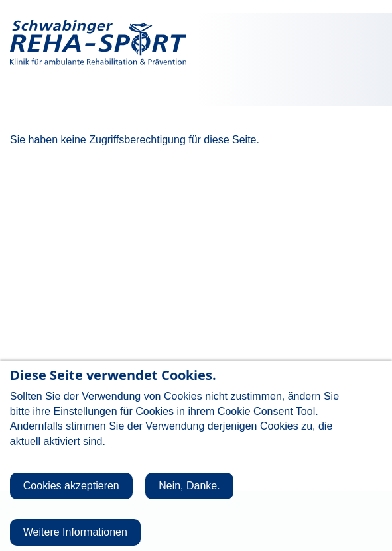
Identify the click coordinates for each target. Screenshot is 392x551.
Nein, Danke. (189, 496)
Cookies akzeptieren (71, 496)
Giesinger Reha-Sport (294, 43)
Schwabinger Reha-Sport (98, 43)
